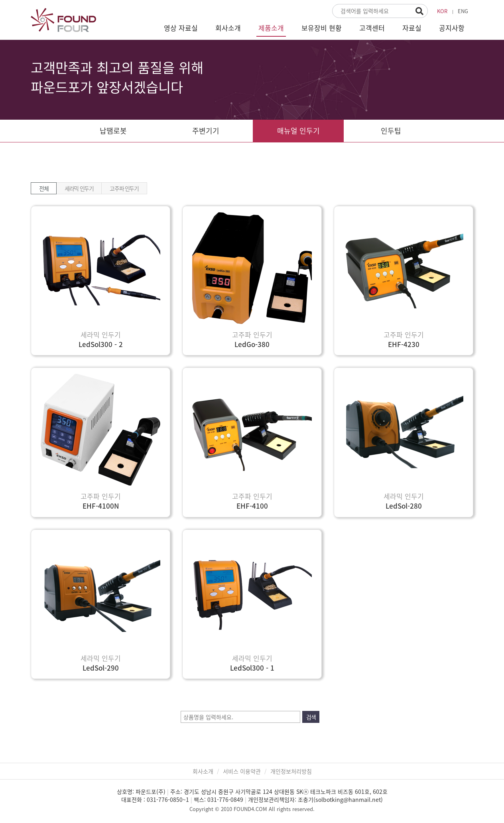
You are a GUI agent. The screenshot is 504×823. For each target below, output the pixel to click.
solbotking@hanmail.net (348, 799)
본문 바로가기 (0, 0)
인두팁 (391, 131)
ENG (463, 11)
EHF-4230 (404, 344)
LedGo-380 (252, 344)
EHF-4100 (252, 506)
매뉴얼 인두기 (298, 131)
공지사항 (452, 28)
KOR (442, 11)
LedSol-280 (404, 506)
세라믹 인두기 (79, 188)
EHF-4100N (101, 506)
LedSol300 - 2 (101, 344)
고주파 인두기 (124, 188)
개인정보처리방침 (291, 771)
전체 (44, 188)
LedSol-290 (101, 668)
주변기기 (206, 131)
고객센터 (372, 28)
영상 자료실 (181, 28)
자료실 (412, 28)
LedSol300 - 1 (252, 668)
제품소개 (271, 28)
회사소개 (228, 28)
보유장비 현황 (322, 28)
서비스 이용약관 (242, 771)
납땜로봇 (113, 131)
